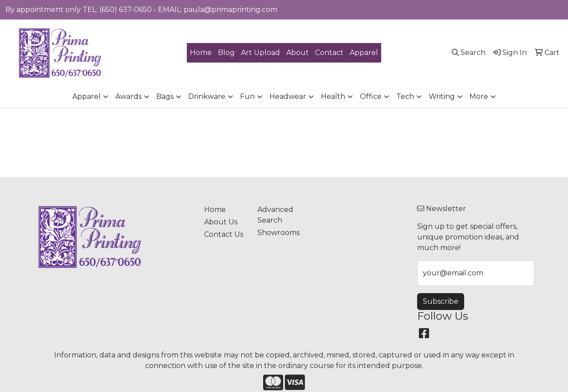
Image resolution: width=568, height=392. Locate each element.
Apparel (364, 53)
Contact (329, 53)
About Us (221, 222)
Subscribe (441, 301)
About (298, 53)
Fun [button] (247, 96)
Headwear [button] (288, 96)
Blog (226, 53)
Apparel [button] (87, 96)
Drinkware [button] (207, 96)
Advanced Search (275, 215)
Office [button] (371, 96)
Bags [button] (165, 96)
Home (201, 53)
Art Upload (260, 53)
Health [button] (333, 96)
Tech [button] (405, 96)
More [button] (479, 96)
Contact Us (224, 234)
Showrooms (278, 233)
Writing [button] (442, 96)
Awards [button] (128, 96)
